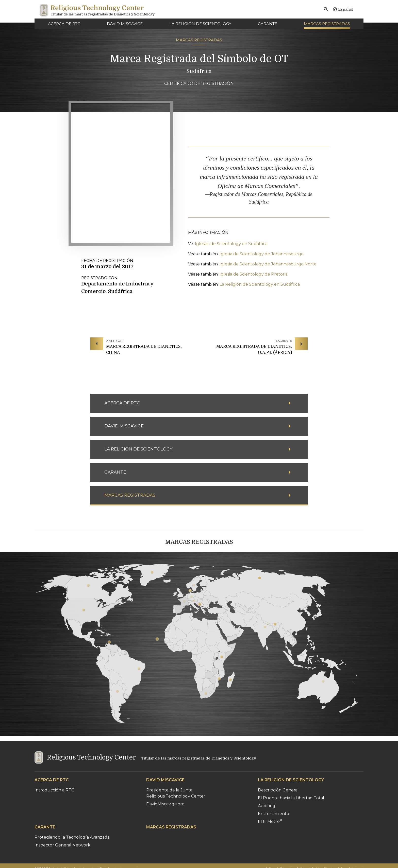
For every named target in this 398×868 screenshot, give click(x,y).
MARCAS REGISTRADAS (327, 24)
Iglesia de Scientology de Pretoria (254, 274)
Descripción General (278, 790)
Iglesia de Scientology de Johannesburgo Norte (268, 264)
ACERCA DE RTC (64, 24)
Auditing (267, 806)
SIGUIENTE (284, 341)
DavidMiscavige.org (165, 804)
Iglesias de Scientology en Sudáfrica (231, 244)
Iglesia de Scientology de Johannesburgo (262, 254)
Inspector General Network (62, 845)
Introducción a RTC (54, 790)
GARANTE (268, 24)
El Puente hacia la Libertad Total (291, 798)
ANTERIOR (114, 341)
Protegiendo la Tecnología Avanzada (72, 837)
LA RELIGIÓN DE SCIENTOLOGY (200, 24)
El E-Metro (270, 821)
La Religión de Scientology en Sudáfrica (260, 284)
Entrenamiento (273, 814)
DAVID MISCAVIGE (125, 24)
